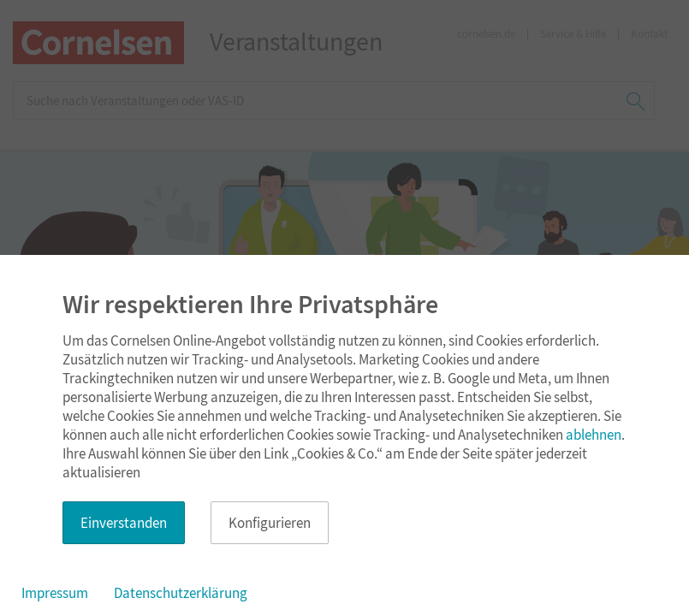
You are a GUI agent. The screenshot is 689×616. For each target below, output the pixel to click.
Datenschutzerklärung (181, 593)
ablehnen (594, 435)
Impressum (55, 593)
